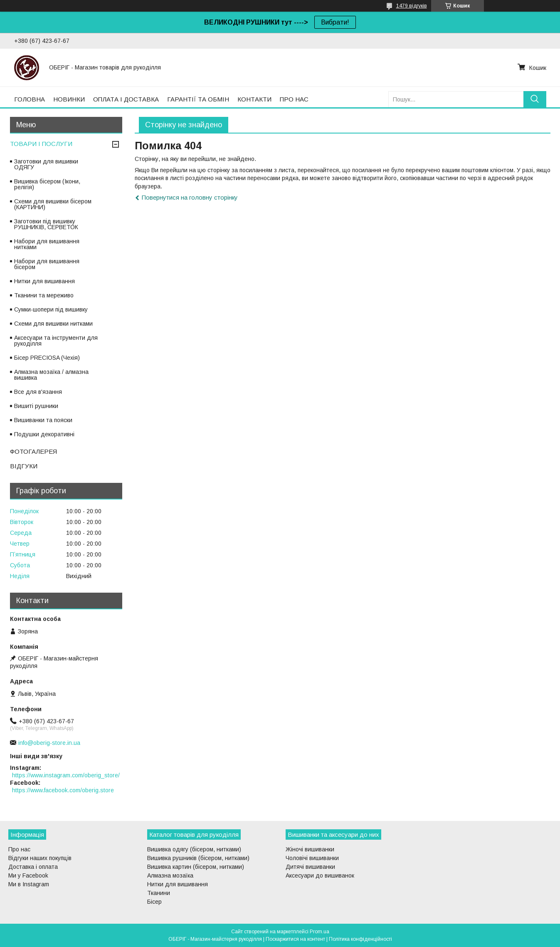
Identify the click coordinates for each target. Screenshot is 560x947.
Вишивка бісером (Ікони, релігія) (47, 184)
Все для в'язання (38, 392)
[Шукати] (535, 99)
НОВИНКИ (69, 99)
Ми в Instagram (29, 884)
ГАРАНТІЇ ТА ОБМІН (198, 99)
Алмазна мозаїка (170, 875)
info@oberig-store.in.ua (49, 743)
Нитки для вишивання (44, 281)
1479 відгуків (412, 6)
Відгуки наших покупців (40, 858)
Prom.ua (319, 932)
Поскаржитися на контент (295, 939)
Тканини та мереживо (44, 295)
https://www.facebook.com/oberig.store (63, 790)
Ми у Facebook (28, 875)
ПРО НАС (294, 99)
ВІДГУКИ (24, 466)
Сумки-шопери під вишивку (51, 309)
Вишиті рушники (36, 406)
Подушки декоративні (44, 434)
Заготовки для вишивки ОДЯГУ (46, 164)
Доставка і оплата (33, 867)
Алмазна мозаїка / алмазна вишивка (51, 375)
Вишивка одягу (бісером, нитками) (194, 849)
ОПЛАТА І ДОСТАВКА (126, 99)
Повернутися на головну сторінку (190, 197)
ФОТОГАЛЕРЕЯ (33, 451)
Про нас (19, 849)
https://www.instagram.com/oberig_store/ (66, 775)
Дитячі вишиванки (310, 867)
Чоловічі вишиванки (312, 858)
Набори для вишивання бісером (47, 264)
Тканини (159, 893)
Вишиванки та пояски (43, 420)
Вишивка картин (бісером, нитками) (196, 867)
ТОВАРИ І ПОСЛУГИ (41, 144)
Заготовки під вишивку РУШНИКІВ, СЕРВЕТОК (46, 224)
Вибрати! (335, 22)
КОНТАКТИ (254, 99)
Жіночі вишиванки (310, 849)
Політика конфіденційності (360, 939)
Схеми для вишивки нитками (53, 324)
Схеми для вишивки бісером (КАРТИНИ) (53, 204)
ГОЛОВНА (30, 99)
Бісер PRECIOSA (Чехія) (47, 358)
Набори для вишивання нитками (47, 244)
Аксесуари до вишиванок (320, 875)
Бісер (154, 902)
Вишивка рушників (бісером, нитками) (198, 858)
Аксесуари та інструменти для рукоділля (56, 341)
